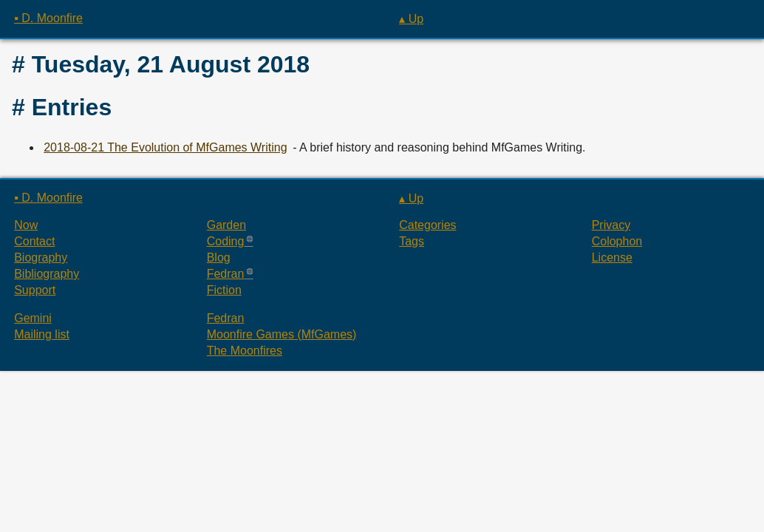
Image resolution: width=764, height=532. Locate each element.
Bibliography (47, 274)
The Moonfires (245, 351)
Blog (219, 258)
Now (26, 225)
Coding (226, 241)
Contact (34, 241)
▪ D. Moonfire (48, 18)
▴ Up (411, 19)
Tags (412, 241)
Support (35, 290)
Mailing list (42, 334)
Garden (226, 225)
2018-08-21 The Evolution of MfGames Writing (165, 147)
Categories (427, 225)
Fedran (226, 274)
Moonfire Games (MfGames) (282, 334)
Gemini (33, 318)
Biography (41, 258)
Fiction (224, 290)
